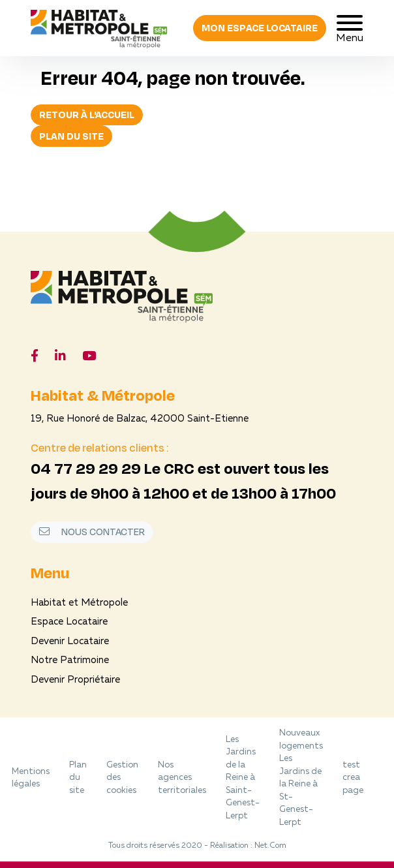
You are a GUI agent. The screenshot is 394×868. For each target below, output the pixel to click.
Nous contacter (92, 532)
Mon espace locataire (260, 28)
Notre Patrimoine (70, 661)
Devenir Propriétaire (75, 680)
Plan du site (71, 136)
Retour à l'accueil (87, 115)
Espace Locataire (69, 622)
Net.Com (270, 846)
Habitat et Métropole (79, 603)
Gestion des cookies (122, 778)
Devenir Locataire (70, 642)
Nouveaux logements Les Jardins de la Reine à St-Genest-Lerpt (301, 778)
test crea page (353, 778)
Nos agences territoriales (182, 778)
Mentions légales (31, 778)
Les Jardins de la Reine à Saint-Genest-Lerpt (243, 778)
